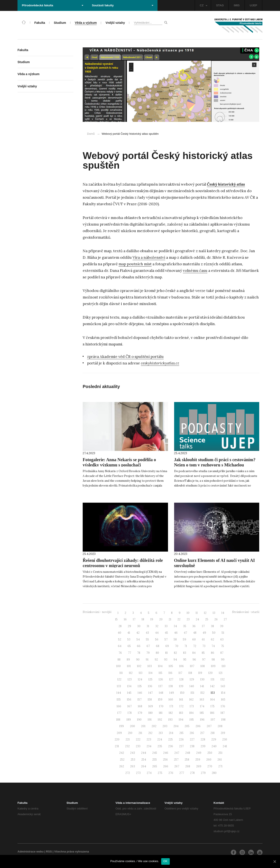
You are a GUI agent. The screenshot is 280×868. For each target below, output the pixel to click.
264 (144, 766)
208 (220, 726)
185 (202, 713)
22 (179, 619)
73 (204, 646)
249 (199, 753)
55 (147, 639)
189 (129, 720)
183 (181, 713)
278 (192, 773)
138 (171, 686)
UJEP (254, 5)
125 (150, 679)
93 (166, 660)
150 (182, 693)
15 (116, 619)
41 (129, 633)
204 (176, 726)
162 (191, 700)
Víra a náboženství (149, 257)
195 (192, 720)
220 (117, 739)
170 (161, 706)
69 (167, 646)
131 (213, 679)
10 (188, 613)
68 (158, 646)
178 (130, 713)
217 (202, 733)
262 (122, 766)
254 (144, 760)
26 (216, 619)
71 (186, 646)
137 (160, 686)
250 (210, 753)
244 (144, 753)
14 (223, 613)
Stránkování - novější (97, 612)
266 (166, 766)
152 (202, 693)
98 (213, 660)
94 (175, 660)
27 (225, 619)
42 (138, 633)
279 (203, 773)
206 (198, 726)
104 (160, 666)
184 (191, 713)
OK (165, 861)
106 (181, 666)
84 (194, 653)
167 (129, 706)
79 (148, 653)
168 (140, 706)
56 (157, 639)
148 (161, 693)
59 (185, 639)
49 (204, 633)
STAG (220, 5)
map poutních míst (135, 264)
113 (141, 673)
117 (180, 673)
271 (220, 766)
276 (171, 773)
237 (181, 746)
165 (223, 700)
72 (195, 646)
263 (133, 766)
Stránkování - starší (246, 612)
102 (139, 666)
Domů (91, 134)
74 (213, 646)
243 (133, 753)
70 (177, 646)
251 (220, 753)
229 (214, 739)
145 (129, 693)
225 (171, 739)
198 (223, 720)
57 (166, 639)
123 (130, 679)
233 (138, 746)
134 (129, 686)
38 (212, 626)
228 (203, 739)
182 (171, 713)
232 (127, 746)
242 (122, 753)
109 (213, 666)
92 (156, 660)
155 (119, 700)
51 (223, 633)
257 (176, 760)
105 (171, 666)
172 (181, 706)
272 (128, 773)
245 (155, 753)
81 (166, 653)
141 (202, 686)
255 (155, 760)
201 (143, 726)
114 (150, 673)
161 (181, 700)
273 (138, 773)
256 (165, 760)
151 (192, 693)
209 (119, 733)
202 (154, 726)
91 (147, 660)
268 (188, 766)
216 (192, 733)
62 (213, 639)
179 (140, 713)
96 (194, 660)
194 (181, 720)
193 (170, 720)
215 (181, 733)
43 (147, 633)
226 (181, 739)
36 (194, 626)
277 (182, 773)
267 (177, 766)
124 (140, 679)
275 (160, 773)
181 (161, 713)
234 (149, 746)
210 (130, 733)
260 (209, 760)
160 (171, 700)
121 (221, 673)
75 (222, 646)
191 (150, 720)
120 (210, 673)
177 (119, 713)
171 (171, 706)
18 (143, 619)
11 (197, 613)
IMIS (237, 5)
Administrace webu (31, 852)
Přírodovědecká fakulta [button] (53, 5)
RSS (49, 852)
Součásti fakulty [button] (123, 5)
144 (119, 693)
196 (202, 720)
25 (207, 619)
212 (150, 733)
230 (225, 739)
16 (125, 619)
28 (120, 626)
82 (175, 653)
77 (129, 653)
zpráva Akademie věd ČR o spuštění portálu (125, 357)
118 (190, 673)
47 (185, 633)
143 (223, 686)
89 (128, 660)
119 (200, 673)
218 (213, 733)
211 (140, 733)
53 (129, 639)
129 (192, 679)
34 (175, 626)
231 (117, 746)
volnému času (195, 271)
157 (139, 700)
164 (213, 700)
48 (195, 633)
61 (203, 639)
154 (223, 693)
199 (122, 726)
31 (148, 626)
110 (224, 666)
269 (199, 766)
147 (150, 693)
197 (213, 720)
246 (166, 753)
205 (187, 726)
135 (140, 686)
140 (192, 686)
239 (203, 746)
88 (119, 660)
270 (210, 766)
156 (129, 700)
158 (150, 700)
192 (160, 720)
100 (118, 666)
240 (214, 746)
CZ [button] (203, 5)
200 (132, 726)
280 (214, 773)
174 (202, 706)
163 (202, 700)
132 (223, 679)
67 (148, 646)
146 (140, 693)
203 (165, 726)
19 (152, 619)
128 (181, 679)
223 (149, 739)
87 (222, 653)
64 (120, 646)
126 (161, 679)
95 (185, 660)
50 (214, 633)
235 (160, 746)
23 (188, 619)
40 (119, 633)
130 (202, 679)
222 (138, 739)
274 (149, 773)
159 (160, 700)
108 (203, 666)
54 (138, 639)
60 (194, 639)
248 (188, 753)
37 (203, 626)
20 (161, 619)
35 (185, 626)
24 (197, 619)
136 (150, 686)
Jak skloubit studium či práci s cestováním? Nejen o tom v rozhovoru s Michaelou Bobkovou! (215, 465)
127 (171, 679)
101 (129, 666)
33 (166, 626)
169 (151, 706)
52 (120, 639)
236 (171, 746)
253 (133, 760)
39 (222, 626)
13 (214, 613)
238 (192, 746)
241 (225, 746)
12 (205, 613)
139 (181, 686)
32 (157, 626)
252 (122, 760)
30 (139, 626)
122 (119, 679)
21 (170, 619)
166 (119, 706)
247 (177, 753)
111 (121, 673)
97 (204, 660)
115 (160, 673)
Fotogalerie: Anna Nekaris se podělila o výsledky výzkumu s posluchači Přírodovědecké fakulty (119, 465)
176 (223, 706)
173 (192, 706)
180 (150, 713)
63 (222, 639)
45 (166, 633)
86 (213, 653)
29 (129, 626)
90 (138, 660)
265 (155, 766)
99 (223, 660)
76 (120, 653)
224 (160, 739)
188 (118, 720)
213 (161, 733)
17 (134, 619)
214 (171, 733)
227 (192, 739)
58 (175, 639)
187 (223, 713)
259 (198, 760)
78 (139, 653)
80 (157, 653)
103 (150, 666)
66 (139, 646)
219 (223, 733)
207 (209, 726)
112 (131, 673)
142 (212, 686)
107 (192, 666)
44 (157, 633)
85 (203, 653)
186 (212, 713)
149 (172, 693)
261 (220, 760)
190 (139, 720)
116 (170, 673)
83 (185, 653)
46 (176, 633)
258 (187, 760)
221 (128, 739)
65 (129, 646)
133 (119, 686)
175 (213, 706)
